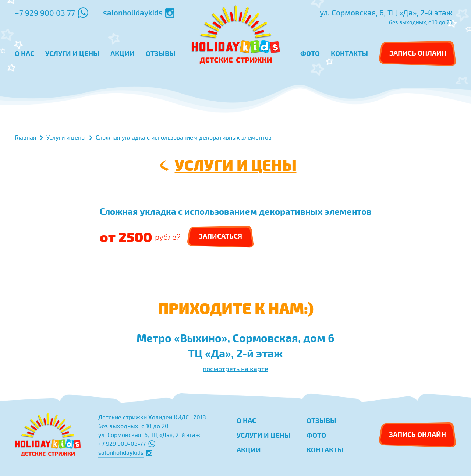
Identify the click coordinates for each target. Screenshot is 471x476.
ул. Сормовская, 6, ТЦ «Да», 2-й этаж (386, 13)
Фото (316, 435)
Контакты (325, 450)
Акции (249, 450)
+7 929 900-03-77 (127, 444)
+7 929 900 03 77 (52, 13)
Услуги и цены (236, 165)
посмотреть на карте (235, 369)
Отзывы (321, 420)
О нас (246, 420)
